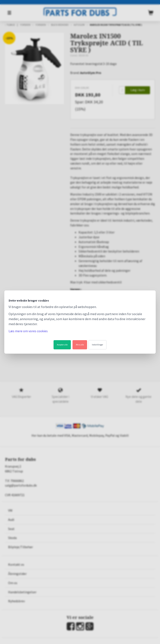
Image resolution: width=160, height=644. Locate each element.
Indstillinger (97, 345)
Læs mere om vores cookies (28, 331)
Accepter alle (62, 345)
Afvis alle (80, 345)
